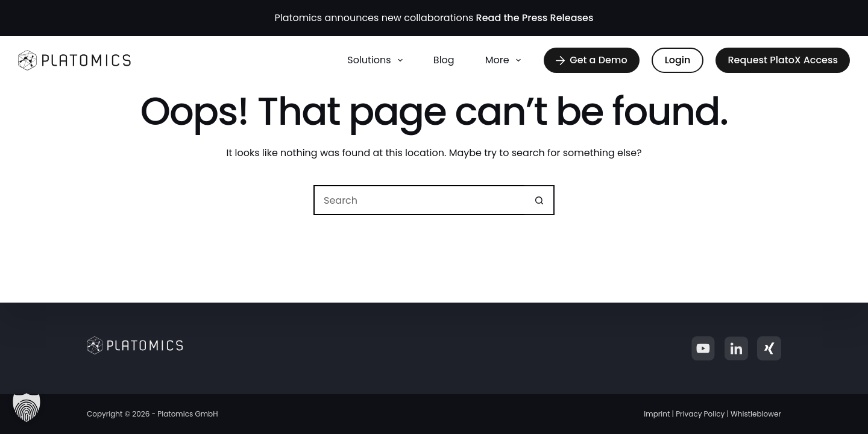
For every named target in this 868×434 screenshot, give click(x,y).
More (505, 60)
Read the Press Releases (535, 18)
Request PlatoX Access (783, 60)
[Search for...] (419, 200)
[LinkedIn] (736, 348)
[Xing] (769, 348)
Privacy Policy (700, 414)
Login (678, 60)
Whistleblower (756, 414)
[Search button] (539, 200)
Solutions (377, 60)
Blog (444, 60)
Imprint (657, 414)
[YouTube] (703, 348)
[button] (27, 407)
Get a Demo (591, 60)
